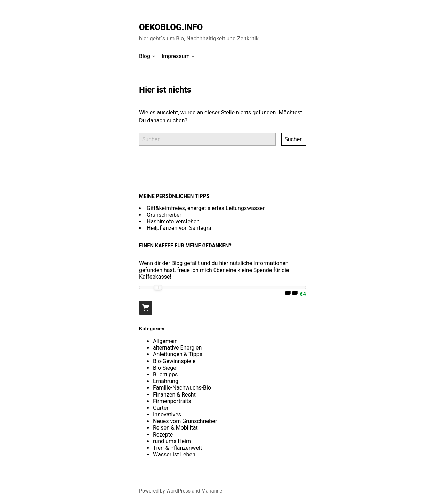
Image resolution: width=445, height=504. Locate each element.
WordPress (178, 491)
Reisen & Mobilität (175, 428)
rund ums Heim (172, 441)
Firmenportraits (172, 401)
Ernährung (166, 381)
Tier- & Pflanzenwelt (177, 448)
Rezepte (163, 435)
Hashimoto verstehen (173, 221)
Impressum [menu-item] (176, 56)
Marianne (212, 491)
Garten (161, 408)
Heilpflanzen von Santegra (179, 228)
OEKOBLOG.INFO (171, 27)
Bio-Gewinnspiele (174, 361)
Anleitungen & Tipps (178, 354)
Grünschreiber (164, 215)
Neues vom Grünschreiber (185, 421)
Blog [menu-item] (145, 56)
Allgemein (165, 341)
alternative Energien (177, 348)
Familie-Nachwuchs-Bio (182, 388)
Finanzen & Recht (174, 395)
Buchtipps (165, 374)
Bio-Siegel (165, 368)
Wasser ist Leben (174, 454)
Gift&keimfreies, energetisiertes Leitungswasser (206, 208)
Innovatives (167, 414)
